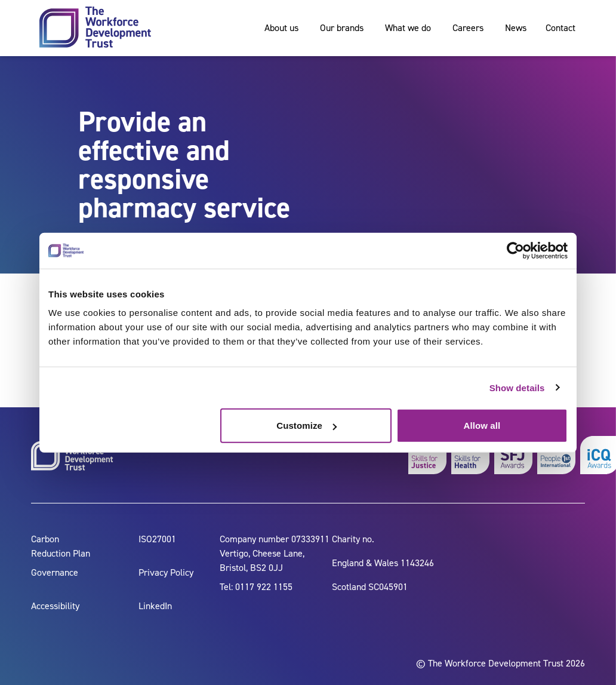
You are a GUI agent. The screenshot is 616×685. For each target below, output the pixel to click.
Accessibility (55, 606)
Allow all (482, 426)
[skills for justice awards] (513, 455)
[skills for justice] (427, 455)
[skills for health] (470, 455)
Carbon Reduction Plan (61, 546)
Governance (55, 572)
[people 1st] (556, 455)
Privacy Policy (166, 572)
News (516, 28)
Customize (307, 426)
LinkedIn (155, 606)
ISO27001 (157, 539)
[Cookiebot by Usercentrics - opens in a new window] (515, 250)
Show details (517, 387)
